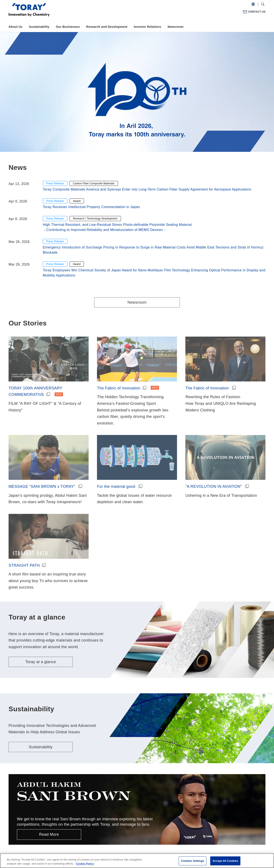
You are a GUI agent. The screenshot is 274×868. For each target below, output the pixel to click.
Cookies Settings (193, 861)
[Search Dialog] (263, 4)
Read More (49, 834)
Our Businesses (68, 27)
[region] (137, 861)
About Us (16, 27)
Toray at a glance (41, 662)
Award (77, 201)
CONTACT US (257, 12)
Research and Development (107, 27)
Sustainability (39, 27)
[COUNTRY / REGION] (253, 4)
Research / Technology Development (95, 219)
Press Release (55, 183)
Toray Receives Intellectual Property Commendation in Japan (91, 207)
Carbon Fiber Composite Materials (94, 183)
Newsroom (176, 27)
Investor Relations (147, 27)
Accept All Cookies (225, 861)
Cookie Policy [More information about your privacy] (85, 864)
